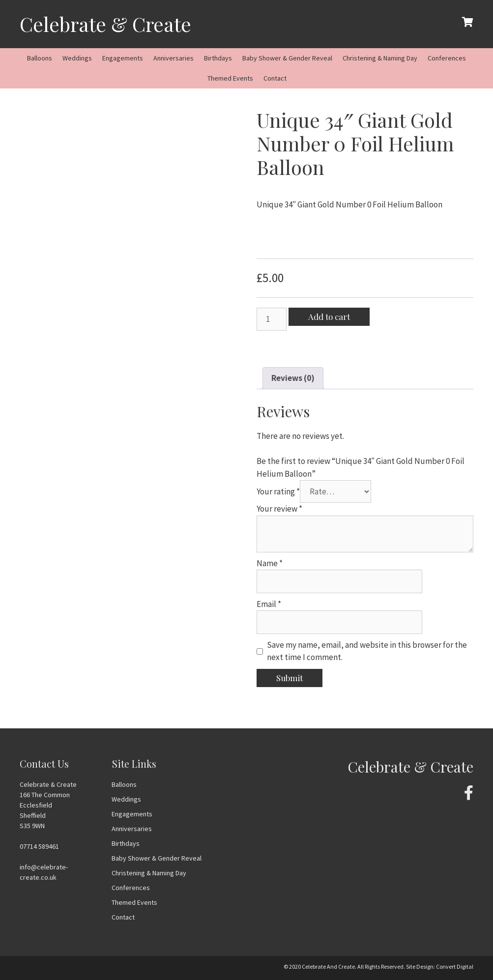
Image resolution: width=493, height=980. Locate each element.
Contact (275, 78)
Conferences (447, 58)
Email (269, 604)
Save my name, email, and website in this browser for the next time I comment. (367, 651)
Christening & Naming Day (380, 58)
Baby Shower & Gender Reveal (287, 58)
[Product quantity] (272, 319)
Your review (279, 509)
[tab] (293, 378)
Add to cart (329, 317)
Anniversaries (174, 58)
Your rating (278, 491)
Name (270, 563)
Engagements (123, 58)
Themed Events (230, 78)
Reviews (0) (293, 378)
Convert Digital (455, 966)
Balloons (40, 58)
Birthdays (218, 58)
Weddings (77, 58)
